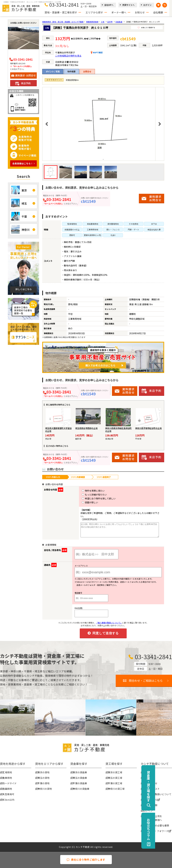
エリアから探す (94, 12)
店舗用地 (7, 788)
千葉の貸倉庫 (80, 783)
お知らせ (140, 12)
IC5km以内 (8, 799)
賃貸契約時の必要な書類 (156, 825)
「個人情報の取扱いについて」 (109, 622)
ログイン (147, 5)
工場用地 (7, 772)
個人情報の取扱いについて (157, 794)
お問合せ (87, 71)
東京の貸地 (44, 772)
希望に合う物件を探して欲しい (93, 498)
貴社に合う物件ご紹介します (86, 860)
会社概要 (158, 12)
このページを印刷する (25, 95)
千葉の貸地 (44, 783)
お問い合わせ (150, 783)
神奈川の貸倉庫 (81, 788)
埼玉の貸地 (44, 777)
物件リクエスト (151, 788)
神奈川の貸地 (45, 788)
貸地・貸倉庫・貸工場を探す (61, 12)
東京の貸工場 (115, 772)
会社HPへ (109, 5)
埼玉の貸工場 (115, 777)
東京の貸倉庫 (80, 772)
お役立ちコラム (165, 829)
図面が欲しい (84, 502)
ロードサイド (10, 783)
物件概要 (71, 71)
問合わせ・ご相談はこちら (146, 680)
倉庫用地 (7, 777)
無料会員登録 (150, 805)
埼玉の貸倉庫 (80, 777)
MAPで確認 (97, 53)
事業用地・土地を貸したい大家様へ (153, 818)
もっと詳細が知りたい (89, 495)
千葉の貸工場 (115, 783)
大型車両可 (8, 794)
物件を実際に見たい (87, 491)
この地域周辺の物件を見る (68, 56)
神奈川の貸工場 (116, 788)
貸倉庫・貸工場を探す (165, 786)
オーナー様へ (119, 12)
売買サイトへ (128, 5)
